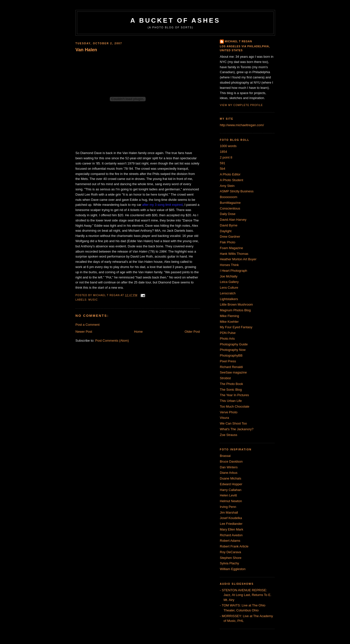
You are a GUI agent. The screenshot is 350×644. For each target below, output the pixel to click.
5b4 (223, 169)
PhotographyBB (231, 355)
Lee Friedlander (231, 524)
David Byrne (229, 225)
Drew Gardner (230, 237)
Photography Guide (234, 344)
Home (139, 332)
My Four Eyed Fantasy (236, 327)
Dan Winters (229, 467)
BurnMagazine (230, 203)
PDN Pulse (228, 333)
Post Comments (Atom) (112, 341)
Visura (224, 418)
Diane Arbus (229, 473)
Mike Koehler (229, 322)
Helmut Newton (231, 501)
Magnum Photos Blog (235, 310)
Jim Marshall (229, 512)
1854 (223, 152)
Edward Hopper (231, 484)
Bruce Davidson (231, 461)
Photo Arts (227, 339)
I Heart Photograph (233, 271)
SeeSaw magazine (233, 372)
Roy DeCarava (230, 552)
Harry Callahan (231, 490)
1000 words (228, 146)
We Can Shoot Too (233, 423)
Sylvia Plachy (229, 563)
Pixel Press (228, 361)
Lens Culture (229, 288)
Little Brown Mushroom (236, 304)
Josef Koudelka (231, 518)
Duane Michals (231, 478)
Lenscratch (228, 293)
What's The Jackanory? (237, 429)
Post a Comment (87, 325)
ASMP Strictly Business (237, 191)
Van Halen (86, 50)
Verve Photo (229, 412)
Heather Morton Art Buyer (238, 259)
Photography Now (233, 350)
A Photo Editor (230, 174)
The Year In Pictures (234, 395)
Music (93, 300)
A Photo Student (232, 180)
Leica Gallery (229, 282)
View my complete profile (241, 105)
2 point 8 (226, 157)
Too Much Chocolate (235, 406)
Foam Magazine (231, 248)
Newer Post (84, 332)
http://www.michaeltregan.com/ (242, 125)
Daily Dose (228, 214)
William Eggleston (233, 569)
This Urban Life (231, 401)
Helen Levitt (228, 495)
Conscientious (230, 208)
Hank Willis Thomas (234, 254)
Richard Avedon (231, 535)
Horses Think (229, 265)
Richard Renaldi (231, 367)
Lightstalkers (229, 299)
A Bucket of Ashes (175, 20)
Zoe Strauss (229, 435)
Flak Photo (228, 242)
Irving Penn (228, 507)
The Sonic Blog (231, 390)
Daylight (226, 231)
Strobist (225, 378)
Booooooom (229, 197)
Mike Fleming (229, 316)
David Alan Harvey (233, 220)
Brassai (225, 456)
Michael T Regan (238, 41)
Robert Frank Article (234, 546)
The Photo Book (231, 384)
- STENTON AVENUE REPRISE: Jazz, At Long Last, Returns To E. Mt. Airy (246, 595)
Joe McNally (229, 276)
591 (223, 163)
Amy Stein (227, 186)
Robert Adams (230, 541)
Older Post (192, 332)
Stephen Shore (231, 558)
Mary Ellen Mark (232, 529)
